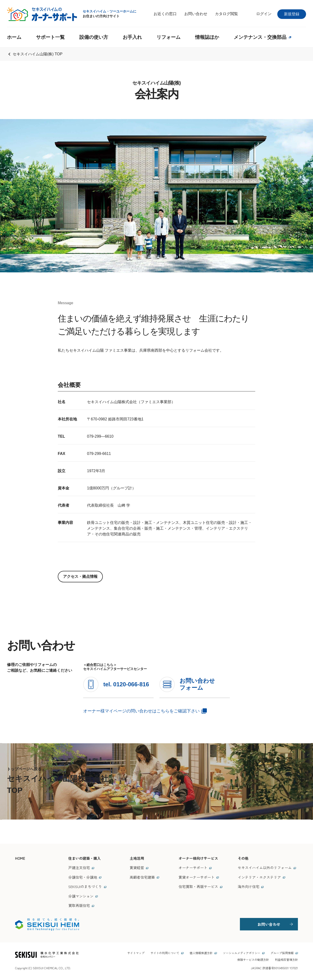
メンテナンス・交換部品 (262, 37)
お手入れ (132, 37)
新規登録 (292, 14)
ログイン (264, 14)
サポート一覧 (50, 37)
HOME (20, 858)
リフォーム (168, 37)
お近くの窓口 (165, 14)
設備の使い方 (94, 37)
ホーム (14, 37)
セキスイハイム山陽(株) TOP (38, 54)
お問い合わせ (196, 14)
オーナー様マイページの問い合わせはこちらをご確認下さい (141, 711)
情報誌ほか (207, 37)
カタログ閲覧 (226, 14)
